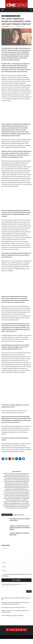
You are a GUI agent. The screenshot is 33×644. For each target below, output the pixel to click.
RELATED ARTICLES (7, 515)
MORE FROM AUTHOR (19, 515)
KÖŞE (7, 14)
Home (3, 14)
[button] (3, 10)
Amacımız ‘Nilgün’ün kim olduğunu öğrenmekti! (12, 616)
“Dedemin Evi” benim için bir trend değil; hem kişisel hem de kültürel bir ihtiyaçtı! (20, 528)
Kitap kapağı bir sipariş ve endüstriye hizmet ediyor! (13, 608)
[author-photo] (16, 469)
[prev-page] (2, 540)
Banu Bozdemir (6, 26)
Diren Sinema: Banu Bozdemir (15, 14)
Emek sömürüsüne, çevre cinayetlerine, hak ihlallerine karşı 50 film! (16, 599)
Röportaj (18, 16)
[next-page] (5, 540)
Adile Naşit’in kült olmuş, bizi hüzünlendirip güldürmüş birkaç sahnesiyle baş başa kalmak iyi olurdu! (15, 603)
